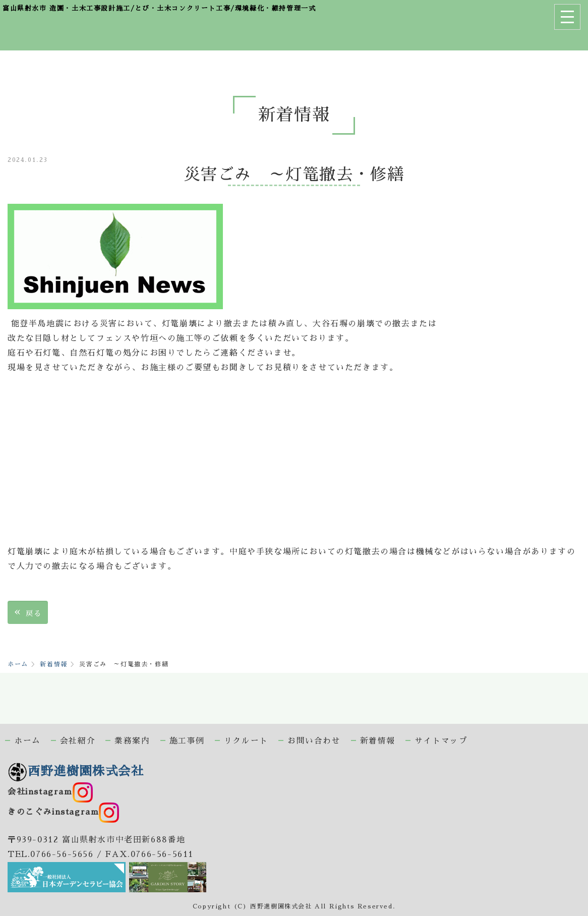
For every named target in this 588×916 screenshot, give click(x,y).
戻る (28, 612)
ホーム (18, 664)
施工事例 (187, 741)
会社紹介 (78, 741)
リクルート (246, 741)
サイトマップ (441, 741)
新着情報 (53, 664)
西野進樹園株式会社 (76, 771)
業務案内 (132, 741)
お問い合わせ (314, 741)
